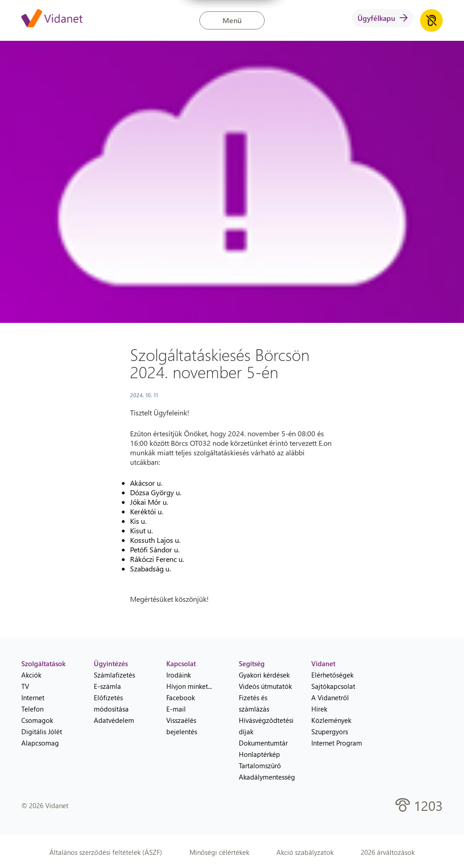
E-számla (107, 686)
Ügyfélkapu (383, 18)
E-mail (176, 709)
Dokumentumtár (263, 743)
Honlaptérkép (259, 754)
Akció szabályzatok (305, 852)
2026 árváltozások (388, 852)
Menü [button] (232, 20)
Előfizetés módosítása (111, 703)
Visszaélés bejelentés (182, 726)
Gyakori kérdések (264, 675)
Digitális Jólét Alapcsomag (42, 737)
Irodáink (179, 675)
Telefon (32, 709)
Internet (33, 697)
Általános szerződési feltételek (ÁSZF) (106, 852)
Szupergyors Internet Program (337, 737)
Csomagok (37, 720)
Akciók (31, 675)
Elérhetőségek (332, 675)
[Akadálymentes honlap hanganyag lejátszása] (431, 20)
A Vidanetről (330, 697)
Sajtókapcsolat (333, 686)
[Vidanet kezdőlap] (52, 19)
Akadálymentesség (267, 777)
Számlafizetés (114, 675)
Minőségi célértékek (219, 852)
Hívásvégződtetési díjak (266, 726)
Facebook (181, 697)
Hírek (319, 709)
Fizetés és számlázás (254, 703)
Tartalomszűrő (260, 766)
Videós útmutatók (265, 686)
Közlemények (331, 720)
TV (25, 686)
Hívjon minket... (189, 686)
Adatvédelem (114, 720)
